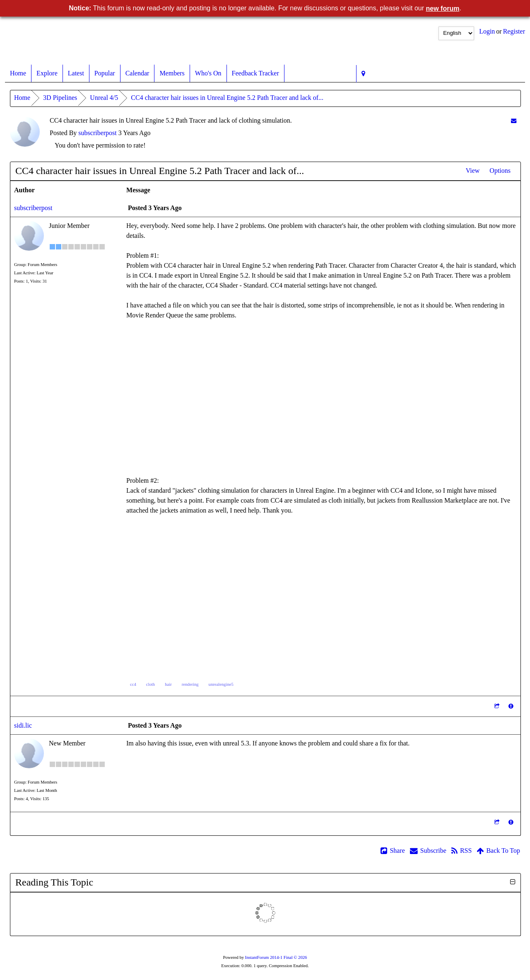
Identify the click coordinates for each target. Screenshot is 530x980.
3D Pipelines (60, 98)
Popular (105, 73)
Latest (76, 73)
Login (487, 31)
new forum (443, 8)
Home (18, 73)
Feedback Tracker (255, 73)
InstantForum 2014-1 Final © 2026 (276, 957)
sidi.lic (23, 725)
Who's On (208, 73)
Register (514, 31)
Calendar (137, 73)
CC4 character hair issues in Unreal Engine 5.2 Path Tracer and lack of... (227, 98)
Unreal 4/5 (104, 98)
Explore (47, 73)
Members (172, 73)
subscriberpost (97, 133)
